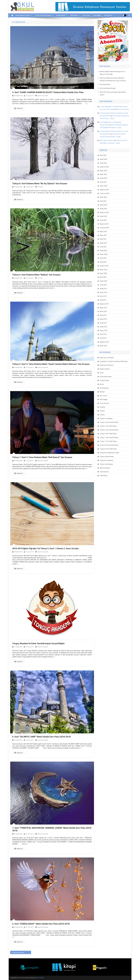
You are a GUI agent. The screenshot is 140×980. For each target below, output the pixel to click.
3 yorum (40, 278)
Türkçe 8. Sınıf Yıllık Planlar (108, 449)
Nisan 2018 (103, 346)
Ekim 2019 (103, 296)
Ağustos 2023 (104, 190)
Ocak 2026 (103, 163)
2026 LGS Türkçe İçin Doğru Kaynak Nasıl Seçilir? (113, 93)
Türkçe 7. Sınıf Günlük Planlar (109, 438)
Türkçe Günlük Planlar (107, 457)
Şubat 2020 (103, 281)
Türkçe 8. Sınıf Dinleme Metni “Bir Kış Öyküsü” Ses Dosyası (40, 184)
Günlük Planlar (61, 15)
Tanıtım (102, 415)
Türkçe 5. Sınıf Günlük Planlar (109, 422)
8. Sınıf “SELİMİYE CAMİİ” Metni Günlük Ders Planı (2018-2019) (42, 737)
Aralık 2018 (103, 327)
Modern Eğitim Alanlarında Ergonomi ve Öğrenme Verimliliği (113, 73)
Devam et (19, 108)
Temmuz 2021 (105, 228)
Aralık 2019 (103, 289)
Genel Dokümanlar (106, 377)
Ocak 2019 (103, 323)
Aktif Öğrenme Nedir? (107, 140)
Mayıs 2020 (103, 270)
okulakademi (30, 96)
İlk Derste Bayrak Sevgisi (108, 88)
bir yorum (40, 187)
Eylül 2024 (103, 182)
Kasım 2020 (104, 254)
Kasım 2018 (104, 330)
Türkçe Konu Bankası (107, 460)
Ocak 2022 (103, 220)
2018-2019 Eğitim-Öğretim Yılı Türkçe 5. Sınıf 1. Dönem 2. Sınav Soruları (46, 548)
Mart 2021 (103, 239)
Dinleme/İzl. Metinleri (107, 365)
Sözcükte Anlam (105, 84)
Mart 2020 (103, 277)
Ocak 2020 (103, 285)
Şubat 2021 (103, 243)
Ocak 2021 (103, 247)
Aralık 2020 (103, 251)
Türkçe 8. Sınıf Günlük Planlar (109, 445)
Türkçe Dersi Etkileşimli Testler (110, 453)
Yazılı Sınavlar (104, 472)
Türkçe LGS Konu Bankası (43, 15)
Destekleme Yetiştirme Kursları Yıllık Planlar (114, 361)
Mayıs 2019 (103, 308)
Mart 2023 (103, 201)
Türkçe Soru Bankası (106, 464)
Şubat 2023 (103, 205)
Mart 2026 (103, 155)
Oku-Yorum (86, 15)
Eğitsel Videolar (105, 369)
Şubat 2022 (103, 216)
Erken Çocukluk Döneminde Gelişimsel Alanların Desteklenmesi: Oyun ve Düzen (113, 79)
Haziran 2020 (104, 266)
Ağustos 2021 (104, 224)
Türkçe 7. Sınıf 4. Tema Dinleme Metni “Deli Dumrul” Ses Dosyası (42, 457)
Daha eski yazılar (19, 953)
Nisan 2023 (103, 197)
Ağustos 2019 (104, 304)
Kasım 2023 (104, 186)
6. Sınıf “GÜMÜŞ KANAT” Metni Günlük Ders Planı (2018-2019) (41, 924)
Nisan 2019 (103, 311)
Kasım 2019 (104, 292)
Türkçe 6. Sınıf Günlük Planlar (109, 430)
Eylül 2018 (103, 338)
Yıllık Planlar (74, 15)
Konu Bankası (104, 388)
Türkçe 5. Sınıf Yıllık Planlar (108, 426)
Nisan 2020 (103, 273)
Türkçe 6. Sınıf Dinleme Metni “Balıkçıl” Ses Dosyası (36, 275)
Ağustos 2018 (104, 342)
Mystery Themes (39, 978)
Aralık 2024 (103, 178)
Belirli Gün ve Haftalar (107, 358)
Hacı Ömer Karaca (123, 109)
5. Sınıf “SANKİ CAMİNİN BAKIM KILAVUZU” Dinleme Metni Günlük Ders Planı (48, 92)
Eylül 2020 (103, 262)
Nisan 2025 (103, 174)
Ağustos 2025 (104, 167)
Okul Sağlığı (97, 15)
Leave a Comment (43, 96)
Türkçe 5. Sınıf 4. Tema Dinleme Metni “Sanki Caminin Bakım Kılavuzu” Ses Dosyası (51, 364)
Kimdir (102, 384)
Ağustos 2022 (104, 212)
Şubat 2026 (103, 159)
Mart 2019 (103, 315)
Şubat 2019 (103, 319)
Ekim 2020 (103, 258)
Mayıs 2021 (103, 232)
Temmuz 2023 (105, 193)
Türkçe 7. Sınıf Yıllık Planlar (108, 441)
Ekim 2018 (103, 334)
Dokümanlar (108, 15)
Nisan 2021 (103, 235)
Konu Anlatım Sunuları (23, 15)
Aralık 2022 (103, 209)
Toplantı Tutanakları (106, 419)
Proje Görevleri (105, 403)
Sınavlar (102, 407)
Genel (102, 373)
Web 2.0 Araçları (105, 468)
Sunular (102, 411)
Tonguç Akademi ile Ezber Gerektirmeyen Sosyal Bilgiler (39, 643)
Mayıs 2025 (103, 171)
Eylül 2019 (103, 300)
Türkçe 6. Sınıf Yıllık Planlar (108, 434)
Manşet (102, 392)
